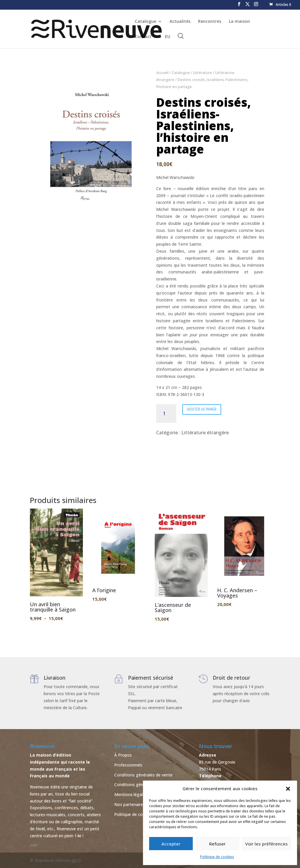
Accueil (162, 73)
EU (168, 37)
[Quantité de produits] (166, 414)
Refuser (217, 844)
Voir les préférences (266, 844)
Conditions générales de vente (143, 775)
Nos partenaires (130, 804)
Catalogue (145, 22)
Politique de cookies (217, 857)
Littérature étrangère (205, 433)
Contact (143, 37)
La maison (239, 22)
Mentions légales (131, 794)
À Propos (123, 755)
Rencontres (210, 22)
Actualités (180, 22)
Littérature (203, 73)
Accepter (171, 844)
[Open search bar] (181, 36)
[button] (288, 789)
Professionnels (128, 765)
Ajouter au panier (202, 409)
